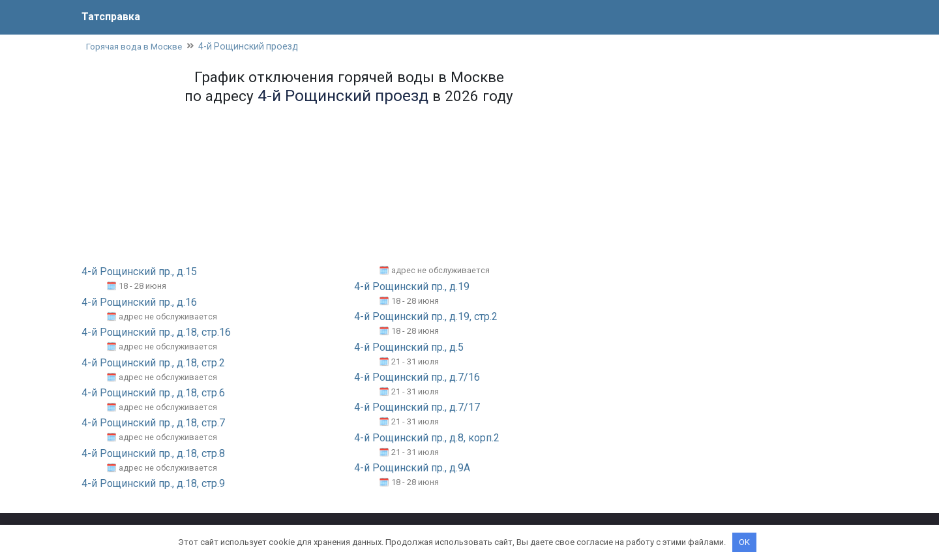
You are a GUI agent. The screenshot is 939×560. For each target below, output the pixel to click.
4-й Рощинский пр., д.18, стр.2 (153, 363)
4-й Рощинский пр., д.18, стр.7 (153, 423)
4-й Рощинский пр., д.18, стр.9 (153, 484)
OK (744, 542)
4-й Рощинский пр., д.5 (409, 347)
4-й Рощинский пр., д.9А (412, 468)
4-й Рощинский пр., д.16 (139, 303)
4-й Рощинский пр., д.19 (412, 287)
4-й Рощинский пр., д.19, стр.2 (426, 317)
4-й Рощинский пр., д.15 (139, 272)
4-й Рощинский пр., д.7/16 (417, 378)
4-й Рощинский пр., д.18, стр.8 (153, 453)
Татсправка (111, 17)
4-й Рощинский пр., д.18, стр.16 (156, 333)
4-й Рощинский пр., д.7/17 (417, 408)
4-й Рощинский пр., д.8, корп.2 (427, 438)
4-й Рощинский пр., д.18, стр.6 (153, 393)
